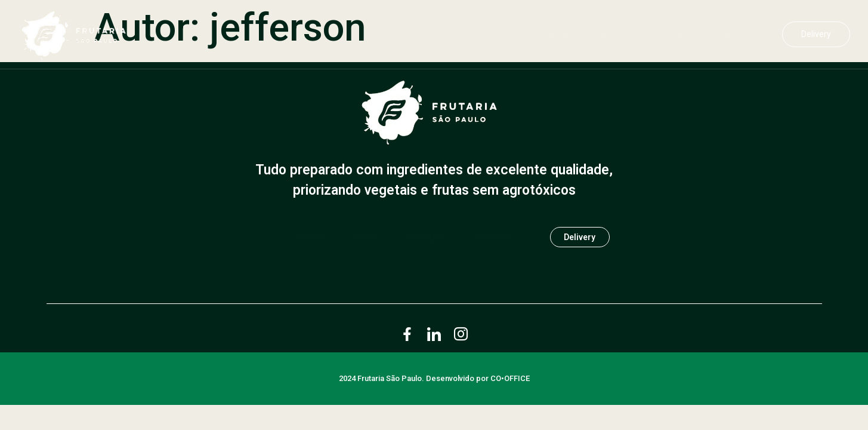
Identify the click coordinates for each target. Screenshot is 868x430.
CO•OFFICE (510, 381)
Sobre (604, 35)
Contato (731, 35)
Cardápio (665, 35)
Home (549, 35)
